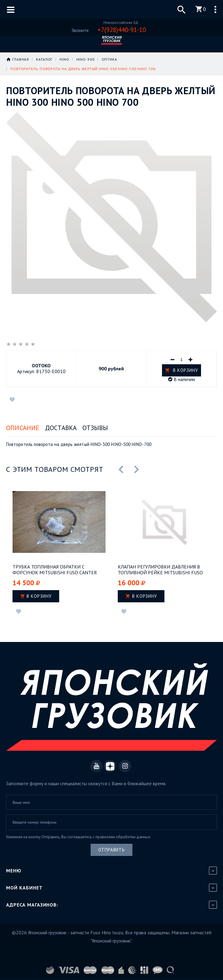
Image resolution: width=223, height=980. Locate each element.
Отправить (111, 850)
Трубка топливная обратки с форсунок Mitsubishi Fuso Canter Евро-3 (55, 570)
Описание (23, 428)
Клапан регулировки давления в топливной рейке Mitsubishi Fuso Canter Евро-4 (160, 570)
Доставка (61, 428)
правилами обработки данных (123, 837)
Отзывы (95, 428)
